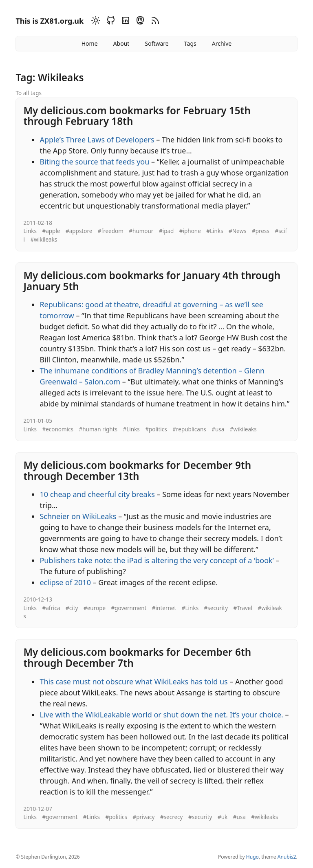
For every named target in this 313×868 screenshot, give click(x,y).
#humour (141, 231)
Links (30, 231)
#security (216, 608)
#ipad (166, 231)
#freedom (111, 231)
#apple (51, 231)
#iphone (190, 231)
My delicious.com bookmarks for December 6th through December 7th (137, 657)
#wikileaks (44, 240)
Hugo (252, 857)
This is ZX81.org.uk (50, 21)
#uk (223, 817)
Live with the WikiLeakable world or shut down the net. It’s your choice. (161, 715)
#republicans (189, 429)
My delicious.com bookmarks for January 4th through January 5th (152, 281)
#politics (156, 429)
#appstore (79, 231)
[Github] (110, 22)
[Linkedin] (124, 22)
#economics (58, 429)
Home (90, 43)
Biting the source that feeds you (94, 162)
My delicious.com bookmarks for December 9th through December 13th (137, 471)
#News (237, 231)
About (121, 43)
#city (72, 608)
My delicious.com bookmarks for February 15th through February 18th (137, 116)
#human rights (98, 429)
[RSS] (154, 22)
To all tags (29, 93)
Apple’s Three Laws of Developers (97, 140)
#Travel (243, 608)
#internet (164, 608)
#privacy (144, 817)
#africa (51, 608)
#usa (218, 429)
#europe (95, 608)
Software (156, 43)
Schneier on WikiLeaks (78, 516)
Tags (190, 43)
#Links (215, 231)
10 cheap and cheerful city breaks (97, 494)
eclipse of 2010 (65, 582)
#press (261, 231)
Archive (222, 43)
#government (129, 608)
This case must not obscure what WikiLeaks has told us (133, 682)
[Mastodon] (139, 22)
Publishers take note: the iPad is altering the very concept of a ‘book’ (156, 560)
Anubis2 (287, 857)
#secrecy (172, 817)
